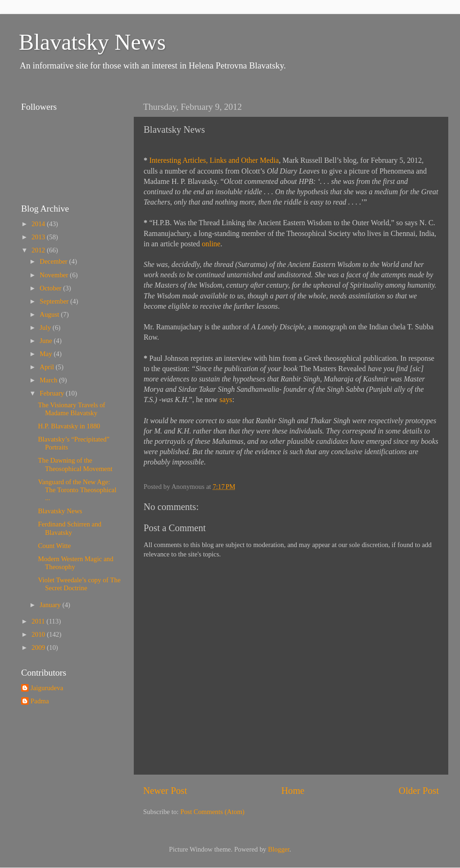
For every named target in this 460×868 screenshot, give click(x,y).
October (52, 288)
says (226, 400)
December (55, 261)
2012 (39, 250)
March (50, 380)
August (50, 314)
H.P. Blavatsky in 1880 (69, 426)
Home (293, 791)
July (46, 327)
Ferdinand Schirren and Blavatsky (70, 528)
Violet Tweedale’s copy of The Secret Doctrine (79, 584)
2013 (39, 237)
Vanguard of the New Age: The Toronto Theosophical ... (77, 490)
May (47, 354)
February (53, 393)
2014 (39, 224)
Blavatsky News (92, 42)
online (211, 244)
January (51, 605)
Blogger (279, 849)
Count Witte (54, 546)
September (55, 301)
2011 (39, 621)
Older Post (419, 791)
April (48, 367)
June (47, 341)
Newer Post (165, 791)
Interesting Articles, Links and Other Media (214, 160)
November (55, 275)
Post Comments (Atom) (212, 812)
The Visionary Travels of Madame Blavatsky (72, 409)
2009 (39, 647)
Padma (40, 701)
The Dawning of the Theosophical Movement (75, 464)
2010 (39, 634)
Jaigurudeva (47, 688)
